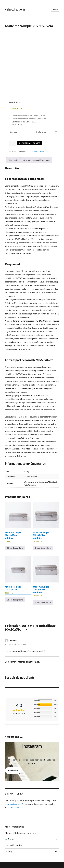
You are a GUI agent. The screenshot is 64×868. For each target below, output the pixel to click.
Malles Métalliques (36, 158)
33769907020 (12, 814)
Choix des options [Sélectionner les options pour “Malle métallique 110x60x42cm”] (43, 554)
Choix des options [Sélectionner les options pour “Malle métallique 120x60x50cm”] (43, 608)
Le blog (9, 858)
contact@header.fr (15, 810)
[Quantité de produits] (13, 150)
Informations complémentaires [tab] (36, 166)
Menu (55, 9)
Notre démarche (13, 852)
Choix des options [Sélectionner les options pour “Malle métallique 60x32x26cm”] (15, 606)
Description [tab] (14, 166)
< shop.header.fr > (16, 9)
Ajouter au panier (30, 149)
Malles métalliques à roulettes (20, 839)
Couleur (14, 138)
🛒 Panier (10, 845)
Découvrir (13, 777)
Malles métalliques (14, 833)
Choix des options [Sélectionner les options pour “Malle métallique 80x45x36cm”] (15, 554)
